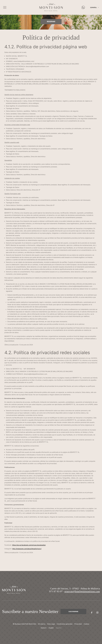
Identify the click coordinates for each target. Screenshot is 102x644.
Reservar (51, 22)
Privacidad (78, 624)
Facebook (91, 613)
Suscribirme (73, 612)
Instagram (97, 613)
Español (93, 7)
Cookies (86, 624)
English (51, 628)
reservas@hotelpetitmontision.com (82, 591)
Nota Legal (51, 624)
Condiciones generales (65, 624)
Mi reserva (42, 624)
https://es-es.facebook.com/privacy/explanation (29, 545)
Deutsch (44, 628)
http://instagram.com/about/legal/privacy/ (27, 549)
